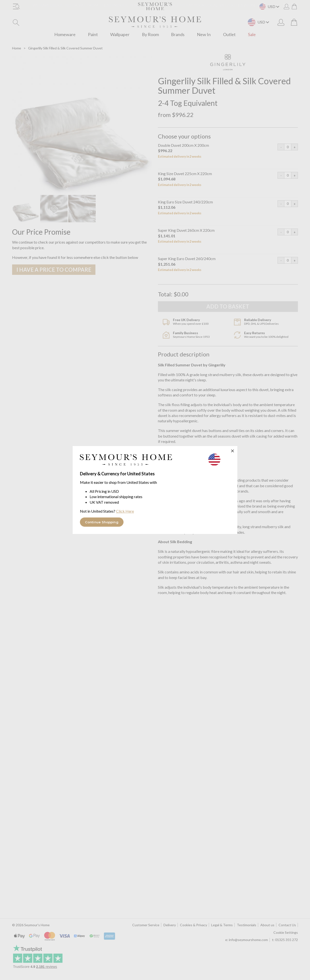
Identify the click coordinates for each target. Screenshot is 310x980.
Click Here (125, 511)
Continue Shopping (102, 522)
